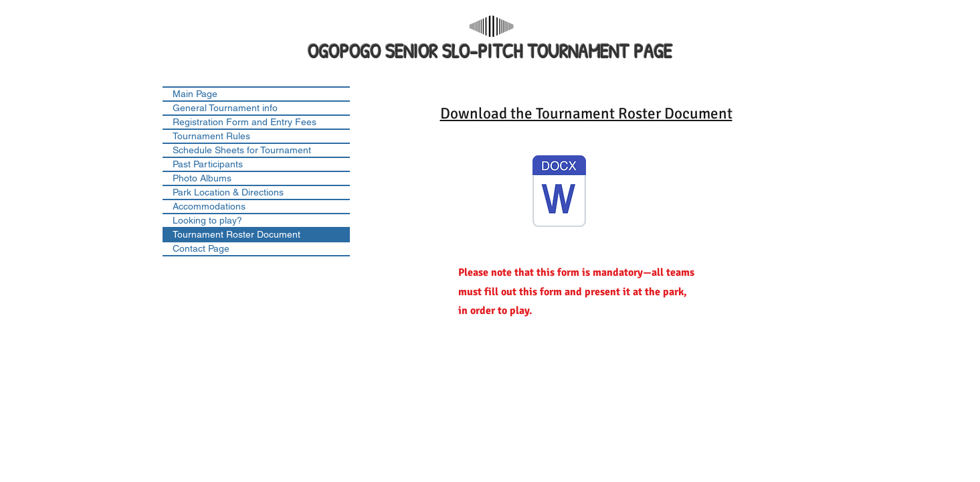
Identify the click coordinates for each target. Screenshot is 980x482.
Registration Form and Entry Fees (244, 122)
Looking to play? (207, 220)
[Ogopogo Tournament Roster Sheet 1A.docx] (559, 193)
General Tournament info (225, 108)
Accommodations (209, 206)
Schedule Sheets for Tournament (242, 150)
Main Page (195, 94)
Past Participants (208, 164)
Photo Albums (202, 178)
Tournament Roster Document (236, 234)
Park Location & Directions (228, 192)
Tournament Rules (211, 136)
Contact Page (201, 248)
